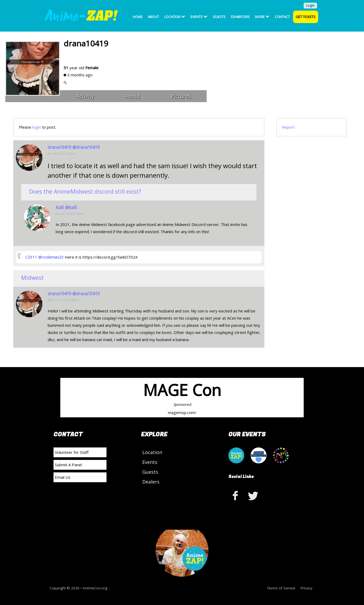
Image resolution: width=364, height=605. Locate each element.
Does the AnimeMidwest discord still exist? (85, 191)
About (153, 17)
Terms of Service (281, 588)
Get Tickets (306, 17)
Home (138, 17)
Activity (85, 96)
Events (199, 17)
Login (310, 5)
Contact (282, 17)
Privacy (307, 588)
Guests (219, 17)
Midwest (32, 278)
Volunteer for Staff (72, 452)
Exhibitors (240, 17)
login (37, 127)
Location (175, 17)
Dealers (151, 482)
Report (288, 127)
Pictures (181, 96)
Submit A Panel (68, 465)
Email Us (63, 477)
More (262, 17)
